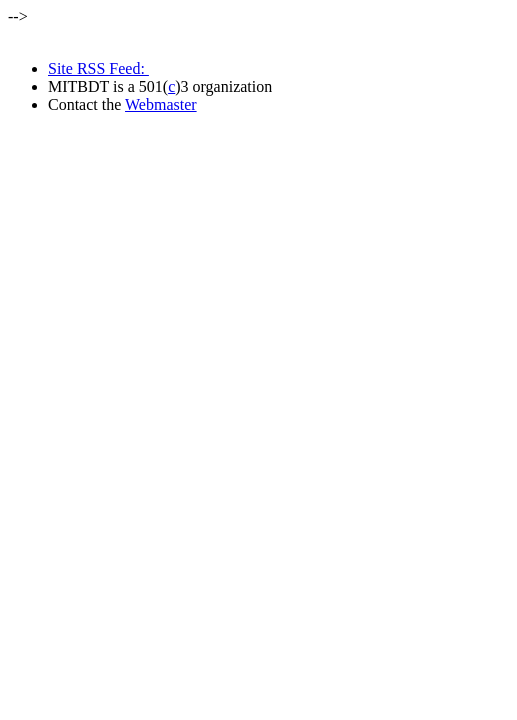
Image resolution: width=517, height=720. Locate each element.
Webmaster (161, 104)
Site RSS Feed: (98, 68)
